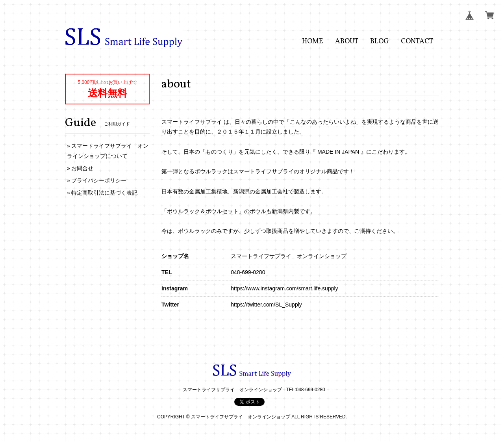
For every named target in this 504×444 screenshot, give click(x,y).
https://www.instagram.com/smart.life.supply (284, 288)
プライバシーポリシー (99, 180)
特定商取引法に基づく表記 (104, 193)
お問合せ (82, 168)
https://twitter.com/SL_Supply (266, 305)
